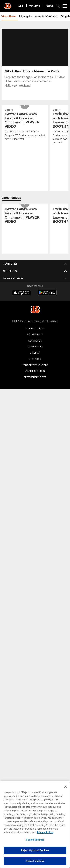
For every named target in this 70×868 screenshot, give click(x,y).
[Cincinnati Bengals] (35, 310)
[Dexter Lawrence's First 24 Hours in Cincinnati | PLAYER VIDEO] (25, 125)
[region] (35, 825)
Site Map (35, 353)
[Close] (66, 787)
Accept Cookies (35, 861)
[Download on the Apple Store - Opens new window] (21, 293)
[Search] (58, 6)
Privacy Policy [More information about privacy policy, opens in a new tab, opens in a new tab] (45, 832)
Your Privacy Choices (35, 365)
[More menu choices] (65, 6)
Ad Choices (35, 359)
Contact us (35, 341)
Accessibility (35, 334)
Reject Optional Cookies (35, 850)
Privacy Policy (35, 328)
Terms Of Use (35, 347)
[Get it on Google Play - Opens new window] (47, 295)
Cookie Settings (35, 371)
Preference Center (35, 377)
